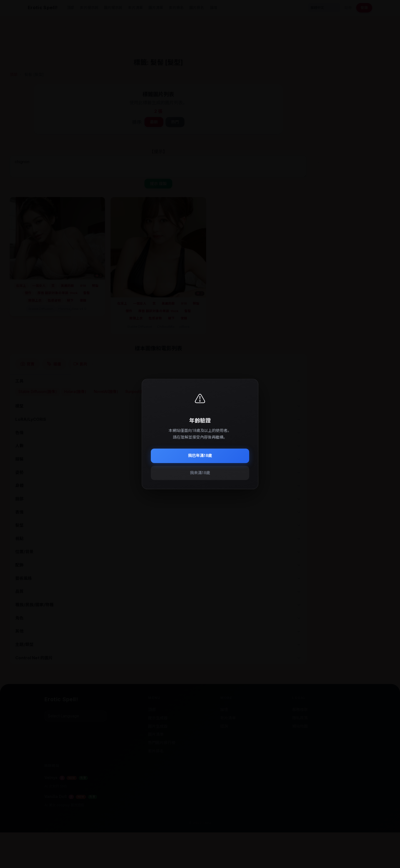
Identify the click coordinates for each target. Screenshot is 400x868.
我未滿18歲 (200, 473)
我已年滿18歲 (200, 456)
